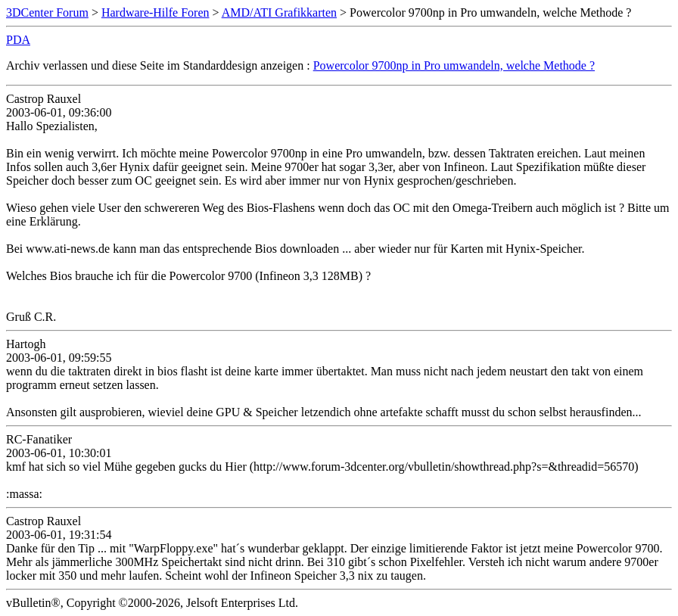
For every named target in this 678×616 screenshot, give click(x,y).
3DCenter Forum (47, 12)
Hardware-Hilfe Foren (156, 12)
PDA (18, 40)
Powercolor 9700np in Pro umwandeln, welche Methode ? (454, 65)
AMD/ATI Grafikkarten (279, 12)
